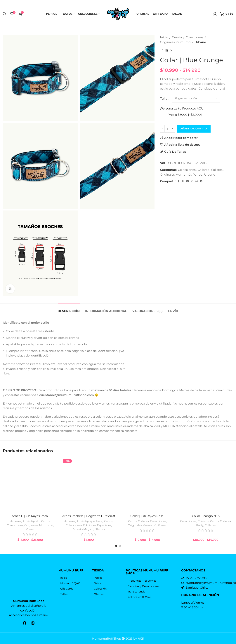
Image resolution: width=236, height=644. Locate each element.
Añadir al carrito (194, 129)
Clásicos (203, 529)
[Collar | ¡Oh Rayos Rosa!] (147, 489)
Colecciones (195, 37)
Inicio (164, 37)
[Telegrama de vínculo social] (201, 181)
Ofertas (100, 537)
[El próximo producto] (171, 50)
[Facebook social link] (178, 181)
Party (200, 533)
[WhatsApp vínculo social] (197, 181)
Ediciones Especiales (97, 533)
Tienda (177, 37)
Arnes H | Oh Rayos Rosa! (30, 524)
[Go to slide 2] (120, 554)
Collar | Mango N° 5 (206, 524)
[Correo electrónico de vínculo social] (188, 181)
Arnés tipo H (31, 529)
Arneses (16, 529)
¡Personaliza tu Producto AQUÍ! (183, 108)
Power (30, 537)
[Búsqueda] (5, 14)
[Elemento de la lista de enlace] (73, 586)
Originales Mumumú (175, 42)
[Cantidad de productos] (167, 129)
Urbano (200, 42)
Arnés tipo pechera (89, 529)
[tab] (69, 309)
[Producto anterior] (162, 50)
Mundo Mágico (83, 537)
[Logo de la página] (118, 14)
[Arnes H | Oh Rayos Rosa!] (30, 489)
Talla (164, 99)
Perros (197, 175)
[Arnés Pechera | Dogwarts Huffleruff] (89, 489)
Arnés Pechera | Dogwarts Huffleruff (89, 524)
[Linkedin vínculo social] (192, 181)
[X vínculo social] (183, 181)
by (139, 638)
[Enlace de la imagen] (29, 585)
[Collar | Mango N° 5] (206, 489)
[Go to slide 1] (116, 554)
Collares (203, 170)
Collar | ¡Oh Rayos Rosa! (147, 524)
